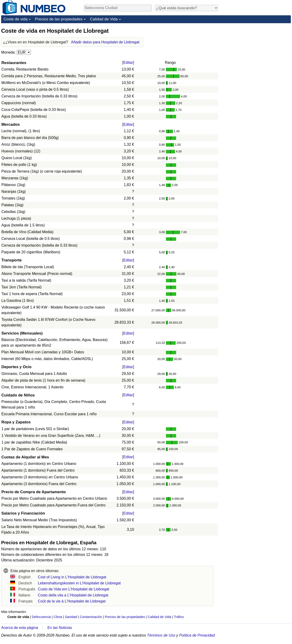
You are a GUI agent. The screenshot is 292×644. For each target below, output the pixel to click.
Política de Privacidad (197, 635)
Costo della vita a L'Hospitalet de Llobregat (73, 595)
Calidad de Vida (104, 19)
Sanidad (71, 617)
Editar (128, 63)
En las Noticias (60, 628)
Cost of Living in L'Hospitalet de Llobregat (72, 577)
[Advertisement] (256, 56)
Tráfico (179, 617)
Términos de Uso (161, 635)
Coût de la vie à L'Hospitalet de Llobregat (72, 601)
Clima (58, 617)
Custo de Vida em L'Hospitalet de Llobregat (73, 589)
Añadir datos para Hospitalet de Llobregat (105, 42)
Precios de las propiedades (59, 19)
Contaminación (91, 617)
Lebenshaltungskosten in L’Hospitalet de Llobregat (79, 583)
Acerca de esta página (20, 628)
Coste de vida (16, 19)
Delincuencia (41, 617)
